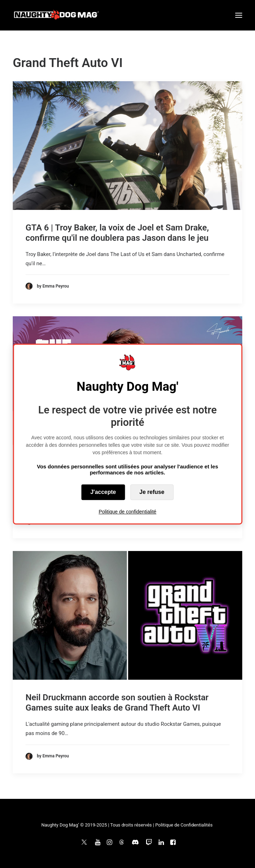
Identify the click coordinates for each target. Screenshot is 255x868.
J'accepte (103, 492)
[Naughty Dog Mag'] (57, 15)
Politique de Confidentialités (184, 825)
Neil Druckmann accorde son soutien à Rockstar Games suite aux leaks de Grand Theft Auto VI (117, 703)
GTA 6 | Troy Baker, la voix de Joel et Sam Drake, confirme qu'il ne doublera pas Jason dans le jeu (117, 233)
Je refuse (152, 492)
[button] (239, 15)
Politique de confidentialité (127, 512)
